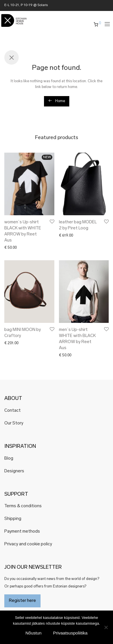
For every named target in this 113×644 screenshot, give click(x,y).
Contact (13, 411)
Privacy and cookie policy (28, 544)
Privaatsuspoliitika (70, 633)
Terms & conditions (23, 506)
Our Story (14, 423)
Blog (9, 459)
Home (57, 101)
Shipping (13, 519)
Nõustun (34, 633)
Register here (22, 601)
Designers (14, 471)
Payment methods (22, 532)
